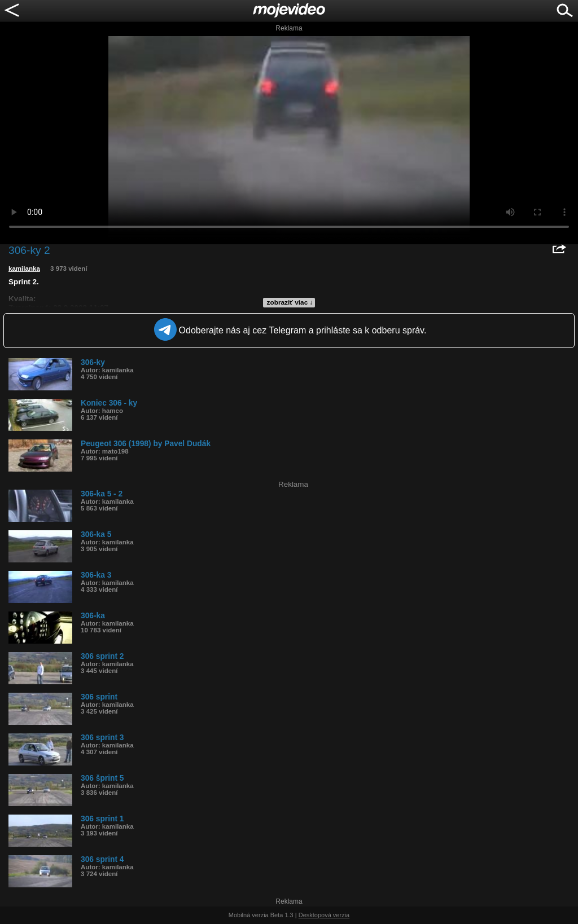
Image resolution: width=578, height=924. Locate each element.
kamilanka (24, 269)
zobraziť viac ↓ (290, 302)
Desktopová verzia (324, 915)
